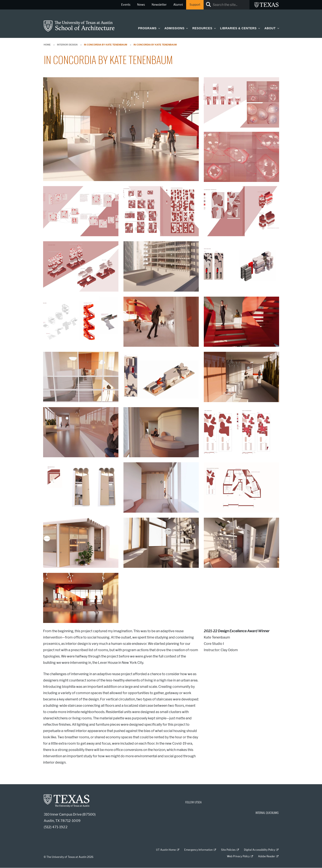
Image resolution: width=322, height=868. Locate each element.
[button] (158, 28)
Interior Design (67, 45)
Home (47, 45)
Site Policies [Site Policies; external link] (228, 850)
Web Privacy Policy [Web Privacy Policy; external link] (238, 856)
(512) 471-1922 (56, 827)
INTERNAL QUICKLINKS (267, 813)
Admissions (175, 28)
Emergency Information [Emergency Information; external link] (198, 850)
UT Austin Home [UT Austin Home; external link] (166, 850)
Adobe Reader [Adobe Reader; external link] (267, 856)
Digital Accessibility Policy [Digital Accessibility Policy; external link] (260, 850)
